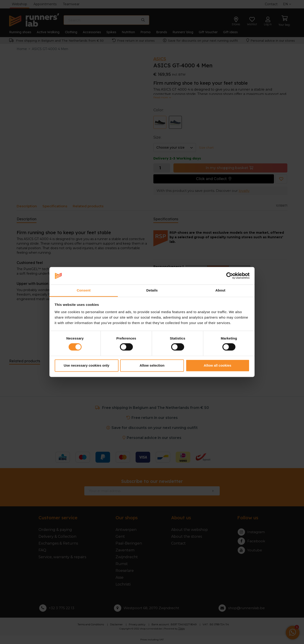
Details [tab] (152, 290)
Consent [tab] (84, 290)
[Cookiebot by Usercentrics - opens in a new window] (230, 276)
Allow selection (152, 365)
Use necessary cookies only (86, 365)
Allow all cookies (218, 365)
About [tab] (220, 290)
